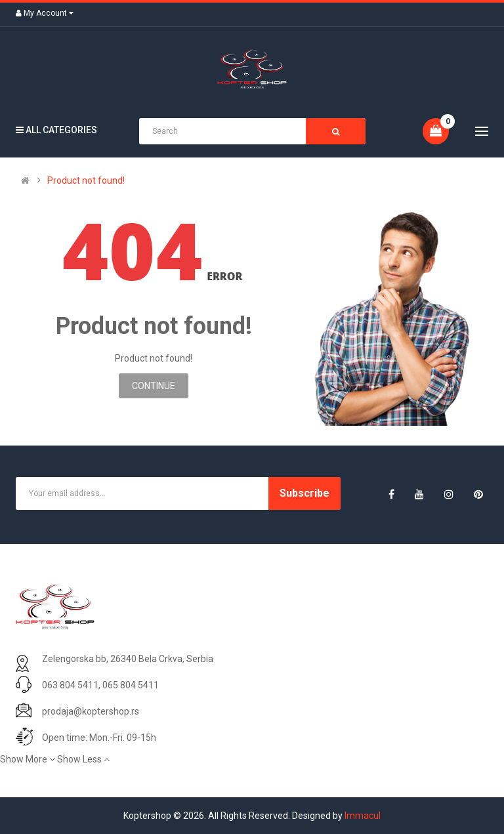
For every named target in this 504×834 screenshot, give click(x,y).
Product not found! (86, 180)
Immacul (363, 816)
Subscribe (304, 493)
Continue (154, 386)
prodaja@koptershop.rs (91, 711)
